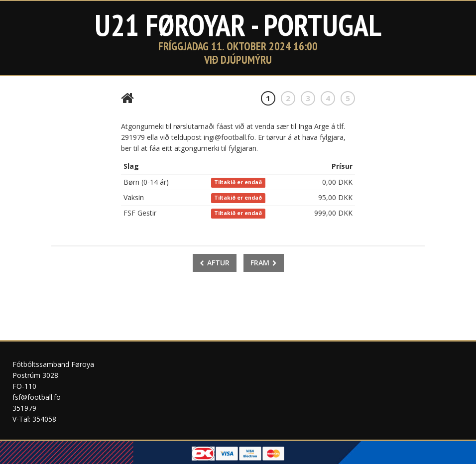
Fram (264, 263)
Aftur (215, 263)
